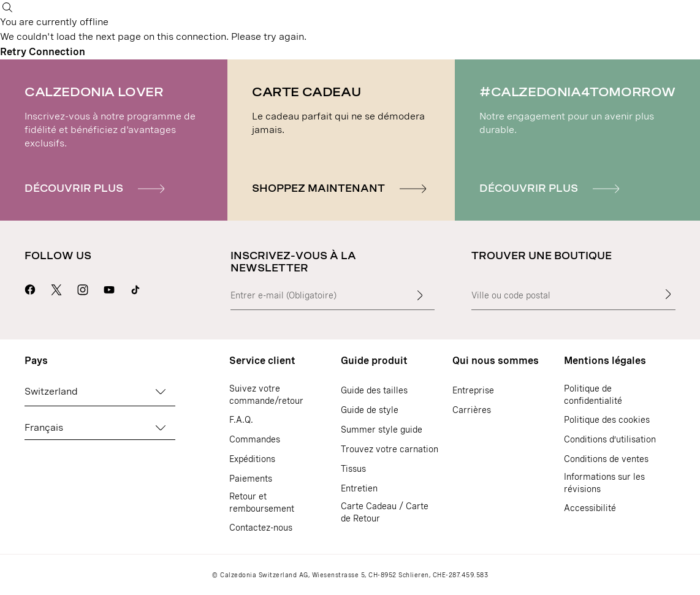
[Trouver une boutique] (668, 294)
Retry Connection (43, 52)
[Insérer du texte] (420, 295)
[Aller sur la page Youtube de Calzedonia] (109, 288)
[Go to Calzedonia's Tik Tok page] (135, 288)
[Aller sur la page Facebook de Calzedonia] (30, 288)
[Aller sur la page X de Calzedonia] (56, 288)
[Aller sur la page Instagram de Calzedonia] (83, 288)
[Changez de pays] (161, 392)
